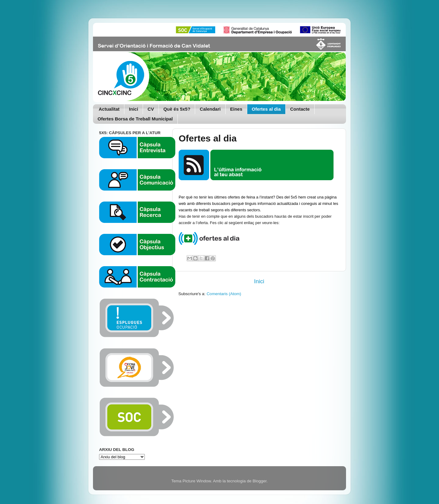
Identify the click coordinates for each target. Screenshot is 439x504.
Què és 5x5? (177, 109)
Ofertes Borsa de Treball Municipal (135, 119)
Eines (236, 109)
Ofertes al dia (266, 109)
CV (151, 109)
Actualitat (109, 109)
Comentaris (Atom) (224, 294)
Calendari (210, 109)
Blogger (259, 481)
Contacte (300, 109)
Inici (134, 109)
